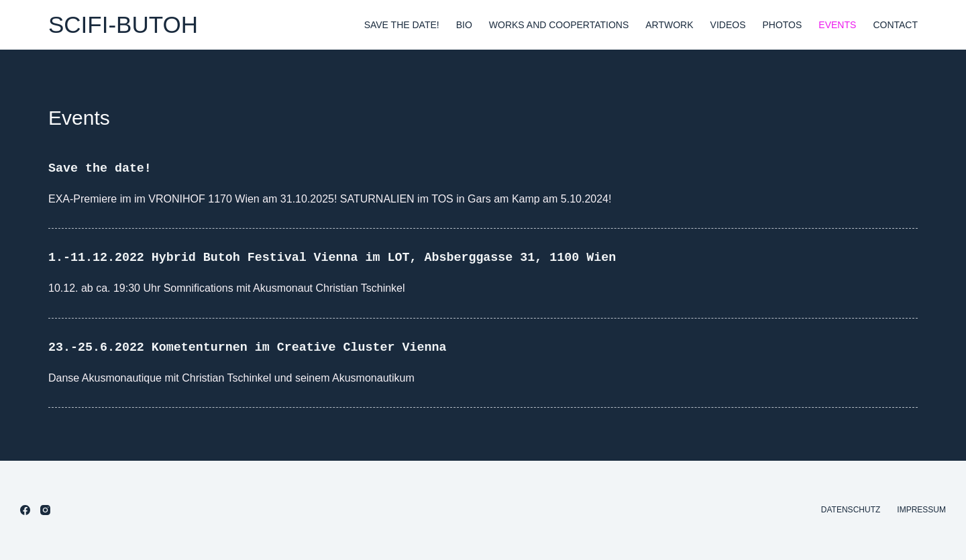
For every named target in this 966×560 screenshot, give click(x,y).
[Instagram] (45, 510)
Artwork (669, 25)
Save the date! (402, 25)
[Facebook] (25, 510)
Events (837, 25)
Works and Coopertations (559, 25)
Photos (782, 25)
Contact (895, 25)
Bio (464, 25)
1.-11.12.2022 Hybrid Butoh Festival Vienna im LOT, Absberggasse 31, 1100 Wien (358, 257)
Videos (728, 25)
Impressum (921, 510)
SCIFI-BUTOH (123, 24)
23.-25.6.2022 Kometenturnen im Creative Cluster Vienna (266, 347)
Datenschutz (851, 510)
